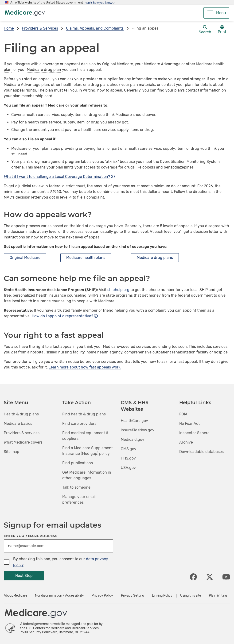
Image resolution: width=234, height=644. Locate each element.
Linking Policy (162, 596)
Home (9, 28)
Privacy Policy (102, 596)
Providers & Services (40, 28)
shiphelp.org (118, 290)
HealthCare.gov (134, 421)
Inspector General (195, 433)
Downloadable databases (201, 452)
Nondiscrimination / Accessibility (59, 596)
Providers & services (22, 433)
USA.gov (128, 468)
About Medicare (16, 596)
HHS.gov (128, 458)
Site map (12, 452)
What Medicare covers (23, 442)
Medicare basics (18, 424)
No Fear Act (189, 424)
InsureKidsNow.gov (138, 430)
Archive (186, 442)
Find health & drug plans (84, 414)
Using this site (191, 596)
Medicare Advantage (162, 64)
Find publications (78, 463)
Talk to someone (76, 487)
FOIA (183, 414)
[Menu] (216, 13)
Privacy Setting (133, 596)
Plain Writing (218, 596)
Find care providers (79, 424)
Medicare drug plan (44, 70)
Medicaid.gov (133, 439)
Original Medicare (118, 64)
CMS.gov (129, 449)
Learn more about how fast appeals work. (85, 367)
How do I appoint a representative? (65, 316)
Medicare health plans (86, 258)
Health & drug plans (21, 414)
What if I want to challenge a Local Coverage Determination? (59, 177)
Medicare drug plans (155, 258)
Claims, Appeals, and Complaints (95, 28)
